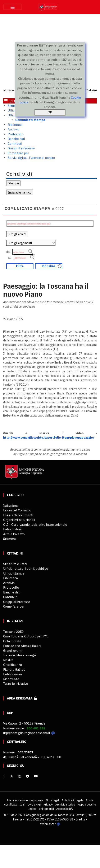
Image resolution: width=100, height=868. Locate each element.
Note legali (53, 800)
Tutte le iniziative (16, 684)
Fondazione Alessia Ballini (22, 646)
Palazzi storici (13, 529)
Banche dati (16, 139)
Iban (22, 804)
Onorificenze (13, 665)
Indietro (92, 90)
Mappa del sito (87, 804)
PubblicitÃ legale (73, 800)
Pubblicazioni (13, 674)
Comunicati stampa (30, 120)
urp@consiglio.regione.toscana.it (27, 733)
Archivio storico (65, 804)
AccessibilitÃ (65, 809)
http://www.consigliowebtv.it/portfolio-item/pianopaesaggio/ (49, 438)
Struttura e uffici (15, 564)
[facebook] (4, 776)
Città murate (12, 641)
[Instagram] (20, 776)
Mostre (8, 660)
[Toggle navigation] (13, 7)
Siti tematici (46, 809)
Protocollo (16, 134)
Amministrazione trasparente (25, 800)
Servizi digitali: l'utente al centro (31, 158)
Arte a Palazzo (14, 534)
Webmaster (48, 824)
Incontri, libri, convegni (20, 655)
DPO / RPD (34, 804)
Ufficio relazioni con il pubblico (26, 569)
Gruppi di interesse (21, 148)
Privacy (48, 804)
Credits (80, 819)
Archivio (13, 129)
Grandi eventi (13, 651)
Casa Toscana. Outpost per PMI (26, 636)
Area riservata (22, 698)
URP (10, 713)
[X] (12, 776)
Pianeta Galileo (14, 670)
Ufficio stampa (15, 90)
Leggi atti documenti (18, 515)
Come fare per (18, 153)
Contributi (15, 144)
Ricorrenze (11, 679)
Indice (32, 809)
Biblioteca (15, 125)
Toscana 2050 (13, 632)
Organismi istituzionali (19, 520)
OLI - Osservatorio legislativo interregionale (35, 525)
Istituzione (11, 506)
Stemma (9, 539)
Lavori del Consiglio (17, 510)
